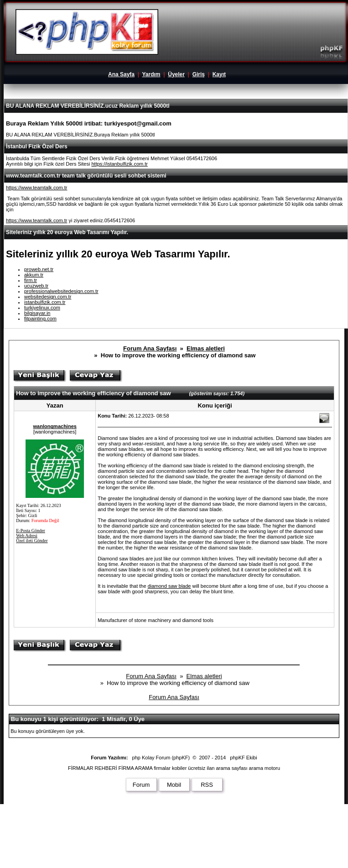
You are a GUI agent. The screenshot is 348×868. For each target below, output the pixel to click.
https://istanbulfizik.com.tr (119, 164)
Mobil (174, 785)
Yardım (151, 74)
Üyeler (176, 74)
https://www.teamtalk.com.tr (36, 188)
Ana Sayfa (121, 74)
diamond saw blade (169, 586)
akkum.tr (34, 275)
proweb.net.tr (39, 269)
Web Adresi (27, 536)
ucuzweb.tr (36, 286)
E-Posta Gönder (31, 531)
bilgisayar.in (37, 313)
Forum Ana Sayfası (150, 348)
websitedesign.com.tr (48, 297)
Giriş (199, 74)
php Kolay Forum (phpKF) (161, 758)
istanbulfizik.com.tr (45, 302)
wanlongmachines (55, 426)
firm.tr (31, 280)
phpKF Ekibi (243, 758)
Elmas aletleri (206, 348)
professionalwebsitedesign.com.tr (61, 291)
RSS (207, 785)
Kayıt (219, 74)
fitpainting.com (40, 319)
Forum (141, 785)
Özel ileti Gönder (32, 541)
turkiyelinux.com (42, 308)
